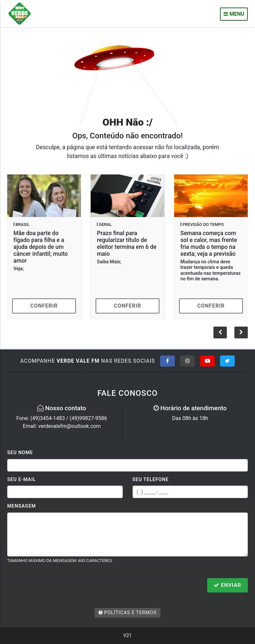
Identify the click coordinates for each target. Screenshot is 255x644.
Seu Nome (20, 453)
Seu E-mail (22, 480)
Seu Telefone (151, 480)
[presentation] (57, 586)
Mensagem (22, 506)
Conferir (44, 306)
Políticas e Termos (128, 613)
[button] (241, 332)
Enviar (228, 585)
